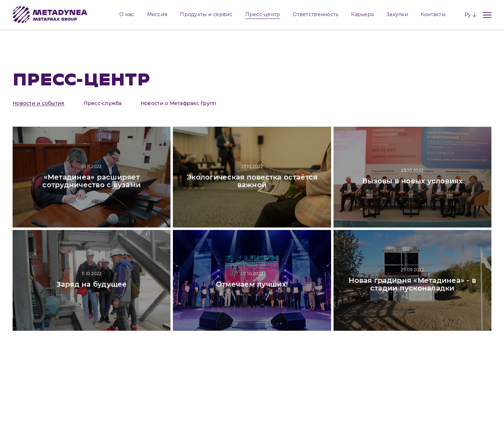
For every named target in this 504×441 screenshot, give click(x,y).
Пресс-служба (103, 103)
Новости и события (38, 103)
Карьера (362, 14)
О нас (127, 14)
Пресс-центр (263, 14)
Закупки (397, 14)
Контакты (433, 14)
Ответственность (316, 14)
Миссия (157, 14)
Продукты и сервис (206, 14)
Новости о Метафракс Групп (178, 103)
